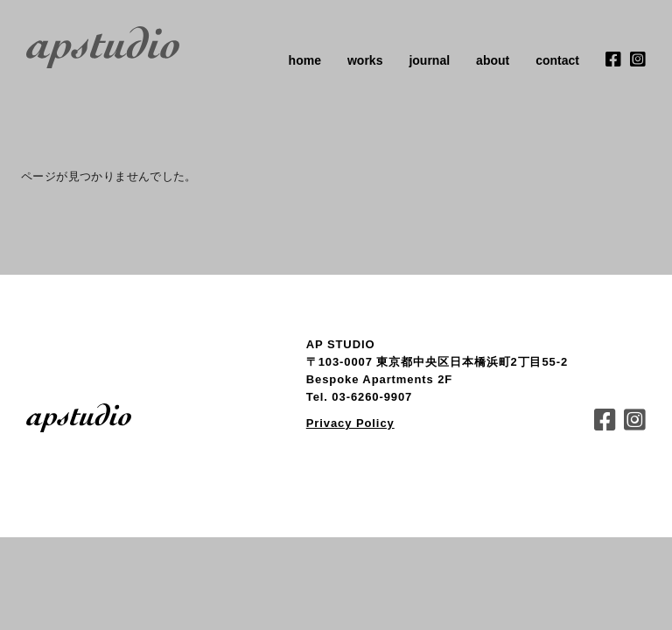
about (493, 60)
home (305, 60)
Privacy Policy (350, 423)
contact (557, 60)
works (365, 60)
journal (429, 60)
